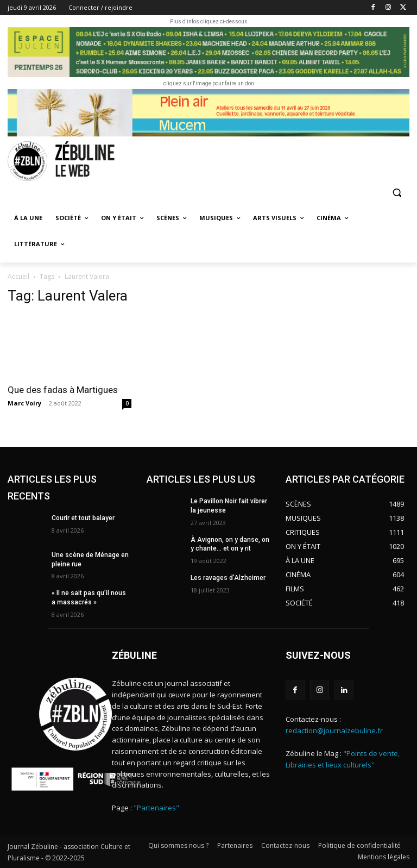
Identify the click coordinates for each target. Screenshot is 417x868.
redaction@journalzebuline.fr (334, 730)
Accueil (18, 276)
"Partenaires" (156, 808)
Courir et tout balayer (83, 518)
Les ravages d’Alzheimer (228, 578)
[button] (397, 193)
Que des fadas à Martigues (63, 390)
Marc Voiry (24, 403)
